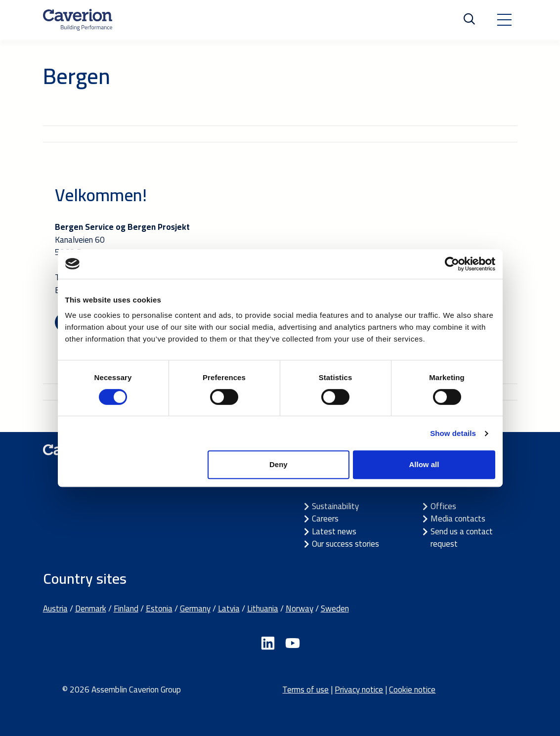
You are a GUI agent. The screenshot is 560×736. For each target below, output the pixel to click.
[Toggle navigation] (504, 20)
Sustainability (335, 506)
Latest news (334, 531)
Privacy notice (359, 690)
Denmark (91, 608)
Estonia (159, 608)
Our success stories (345, 544)
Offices (443, 506)
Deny (279, 464)
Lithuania (263, 608)
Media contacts (458, 519)
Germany (195, 608)
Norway (300, 608)
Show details (453, 433)
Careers (325, 519)
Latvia (229, 608)
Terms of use (305, 690)
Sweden (335, 608)
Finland (126, 608)
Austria (55, 608)
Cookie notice (412, 690)
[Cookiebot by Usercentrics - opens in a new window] (452, 264)
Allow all (424, 464)
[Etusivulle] (78, 20)
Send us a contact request (462, 538)
